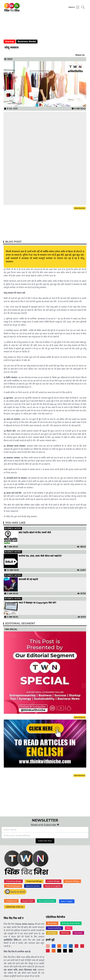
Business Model (27, 42)
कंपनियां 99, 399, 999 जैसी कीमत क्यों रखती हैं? (40, 556)
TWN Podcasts (13, 886)
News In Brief (15, 892)
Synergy (52, 933)
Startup (10, 42)
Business (52, 923)
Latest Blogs (53, 881)
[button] (83, 7)
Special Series (33, 886)
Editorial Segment (20, 623)
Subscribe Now (45, 841)
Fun (69, 928)
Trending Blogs (13, 881)
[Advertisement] (45, 28)
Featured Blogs (34, 881)
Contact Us (11, 901)
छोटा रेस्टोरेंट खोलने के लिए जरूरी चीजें (35, 533)
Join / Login (67, 901)
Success (78, 933)
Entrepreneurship (71, 923)
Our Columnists (46, 901)
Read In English (53, 886)
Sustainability (54, 928)
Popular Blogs (72, 881)
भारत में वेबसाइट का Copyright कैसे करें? (37, 603)
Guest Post (28, 901)
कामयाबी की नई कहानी (28, 579)
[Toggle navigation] (74, 7)
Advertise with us (15, 907)
